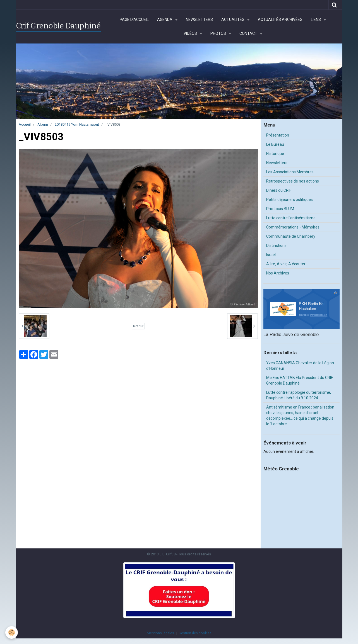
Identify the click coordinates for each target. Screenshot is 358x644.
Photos (219, 33)
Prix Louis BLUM (280, 209)
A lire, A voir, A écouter (286, 264)
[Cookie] (12, 632)
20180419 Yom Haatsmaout (77, 124)
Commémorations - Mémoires (293, 227)
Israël (271, 255)
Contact (249, 33)
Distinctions (276, 246)
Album (43, 124)
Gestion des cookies (195, 633)
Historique (275, 154)
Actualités (233, 20)
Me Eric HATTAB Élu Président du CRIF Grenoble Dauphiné (300, 380)
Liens (316, 20)
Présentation (278, 135)
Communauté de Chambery (291, 236)
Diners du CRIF (279, 190)
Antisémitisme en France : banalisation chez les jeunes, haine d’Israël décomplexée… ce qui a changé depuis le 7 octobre (300, 415)
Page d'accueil (134, 20)
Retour (138, 326)
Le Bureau (275, 144)
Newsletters (199, 20)
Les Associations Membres (290, 172)
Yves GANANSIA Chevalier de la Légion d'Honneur (300, 366)
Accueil (25, 124)
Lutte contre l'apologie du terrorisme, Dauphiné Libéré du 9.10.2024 (299, 395)
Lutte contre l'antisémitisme (291, 218)
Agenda (165, 20)
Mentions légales (160, 633)
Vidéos (191, 33)
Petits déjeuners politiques (289, 200)
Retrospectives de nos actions (293, 181)
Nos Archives (278, 273)
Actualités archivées (280, 20)
